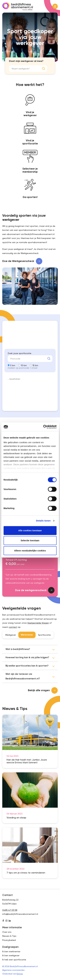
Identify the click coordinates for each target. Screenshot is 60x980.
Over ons (7, 932)
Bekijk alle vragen (43, 690)
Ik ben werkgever (11, 955)
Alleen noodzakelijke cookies (30, 551)
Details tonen (43, 521)
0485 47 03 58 (10, 910)
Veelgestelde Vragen (38, 623)
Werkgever (11, 635)
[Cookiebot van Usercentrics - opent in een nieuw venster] (43, 427)
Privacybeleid (9, 940)
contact (13, 627)
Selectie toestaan (30, 540)
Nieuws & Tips (9, 936)
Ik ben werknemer (11, 951)
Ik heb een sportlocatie (14, 960)
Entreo (20, 974)
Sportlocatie (44, 635)
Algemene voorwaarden (13, 970)
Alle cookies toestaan (30, 530)
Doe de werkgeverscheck (35, 590)
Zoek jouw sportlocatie (19, 353)
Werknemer (27, 635)
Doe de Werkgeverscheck (22, 261)
